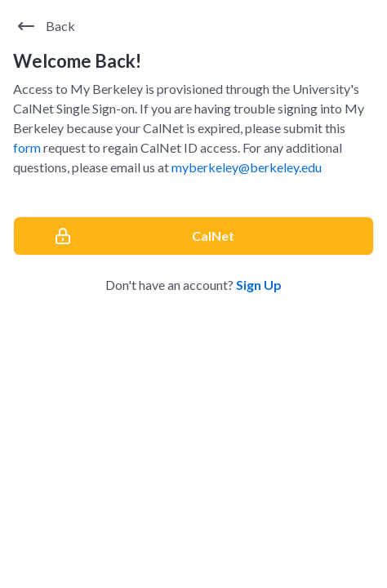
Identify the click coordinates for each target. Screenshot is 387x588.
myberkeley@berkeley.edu (247, 167)
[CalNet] (193, 236)
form (27, 147)
